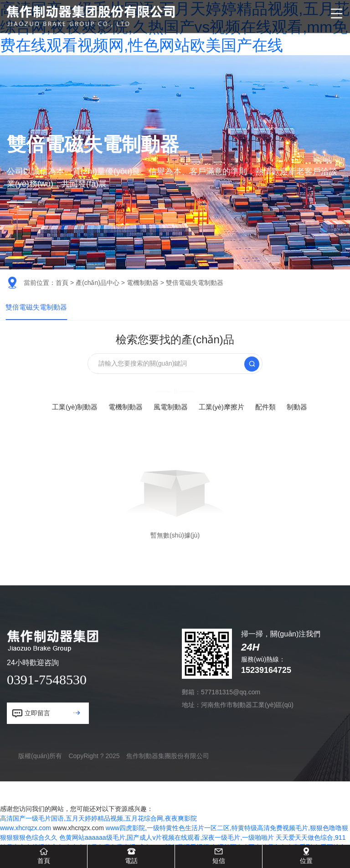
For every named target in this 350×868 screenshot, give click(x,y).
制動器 (303, 413)
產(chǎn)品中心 (98, 283)
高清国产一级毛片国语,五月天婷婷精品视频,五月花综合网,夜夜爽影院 (98, 825)
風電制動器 (170, 413)
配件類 (270, 413)
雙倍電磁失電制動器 (38, 310)
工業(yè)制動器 (70, 413)
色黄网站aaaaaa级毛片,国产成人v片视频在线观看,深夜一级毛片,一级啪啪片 (167, 844)
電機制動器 (143, 283)
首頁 (62, 283)
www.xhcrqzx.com (26, 834)
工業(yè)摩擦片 (224, 413)
